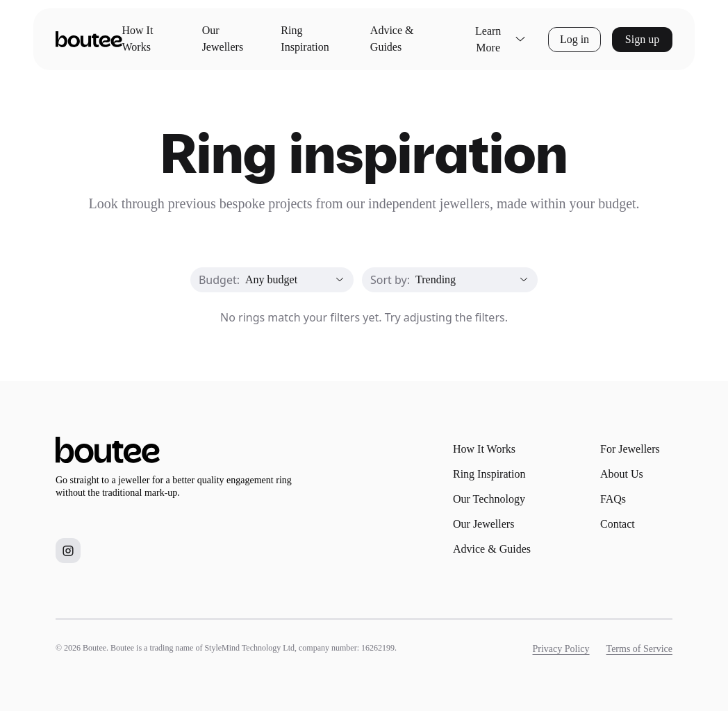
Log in (574, 39)
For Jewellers (630, 449)
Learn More (501, 39)
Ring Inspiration (305, 39)
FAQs (613, 499)
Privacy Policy (561, 649)
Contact (618, 524)
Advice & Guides (392, 39)
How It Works (138, 39)
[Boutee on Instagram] (68, 551)
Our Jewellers (223, 39)
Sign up (642, 39)
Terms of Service (639, 649)
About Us (622, 474)
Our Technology (489, 499)
